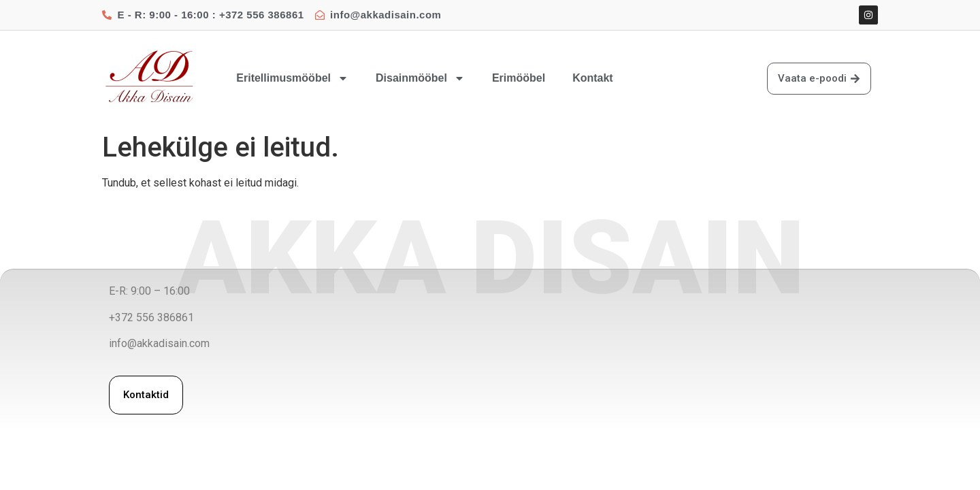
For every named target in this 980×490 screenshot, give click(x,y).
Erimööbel (519, 78)
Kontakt (593, 78)
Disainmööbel (420, 78)
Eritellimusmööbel (292, 78)
